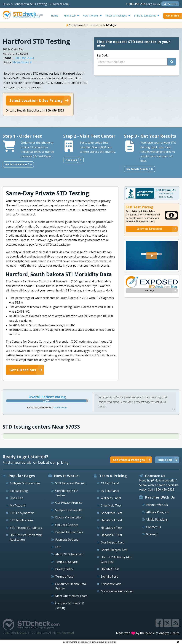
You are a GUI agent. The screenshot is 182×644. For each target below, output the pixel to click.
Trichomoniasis (111, 584)
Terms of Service (66, 562)
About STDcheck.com (69, 554)
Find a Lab (17, 498)
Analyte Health (169, 633)
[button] (152, 256)
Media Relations (157, 519)
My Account (18, 505)
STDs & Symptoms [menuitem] (145, 16)
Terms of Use (64, 577)
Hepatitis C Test (111, 535)
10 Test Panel (110, 491)
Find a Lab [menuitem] (70, 16)
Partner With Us (157, 505)
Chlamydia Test (111, 505)
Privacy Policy (64, 569)
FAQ (58, 547)
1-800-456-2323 (143, 4)
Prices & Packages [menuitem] (116, 16)
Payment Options (67, 540)
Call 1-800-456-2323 (161, 489)
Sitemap (152, 534)
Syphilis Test (109, 577)
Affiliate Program (158, 512)
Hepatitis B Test (112, 528)
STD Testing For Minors (26, 528)
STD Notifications (22, 520)
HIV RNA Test (110, 569)
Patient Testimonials (69, 532)
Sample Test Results (69, 510)
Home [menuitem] (55, 16)
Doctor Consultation (69, 517)
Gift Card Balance (67, 525)
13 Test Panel (110, 483)
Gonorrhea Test (112, 513)
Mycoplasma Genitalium (117, 591)
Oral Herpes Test (112, 542)
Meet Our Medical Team (71, 596)
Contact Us (154, 527)
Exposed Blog (19, 491)
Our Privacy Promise (69, 503)
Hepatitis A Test (111, 520)
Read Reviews (60, 408)
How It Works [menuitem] (91, 16)
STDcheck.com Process (70, 483)
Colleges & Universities (25, 483)
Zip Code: (103, 55)
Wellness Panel (111, 498)
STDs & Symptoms (22, 513)
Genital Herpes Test (114, 550)
